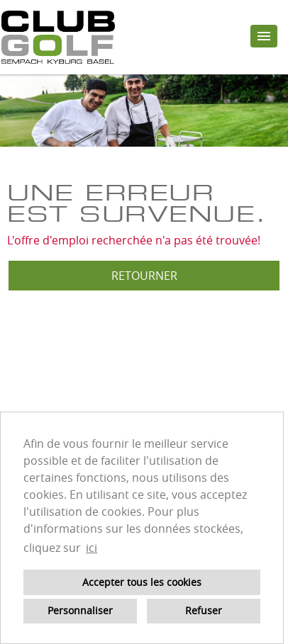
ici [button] (92, 548)
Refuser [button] (204, 610)
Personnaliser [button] (80, 610)
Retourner (144, 276)
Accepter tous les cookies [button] (142, 582)
